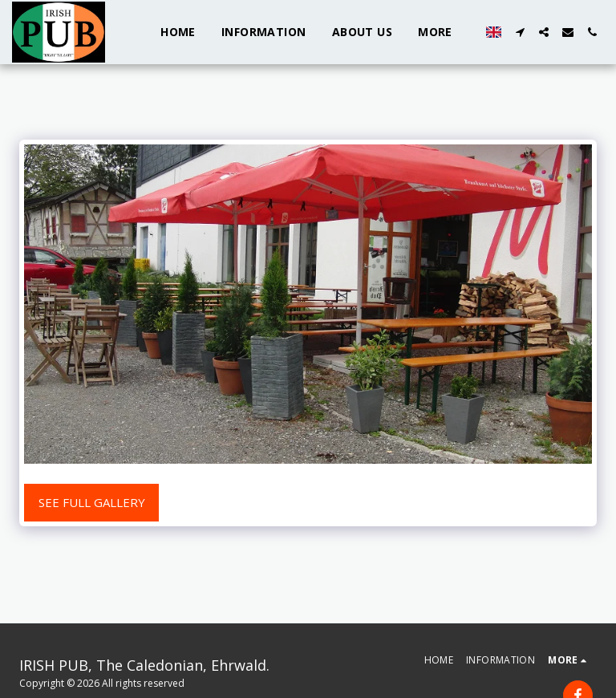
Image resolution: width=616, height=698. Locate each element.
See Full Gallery (92, 502)
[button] (520, 32)
